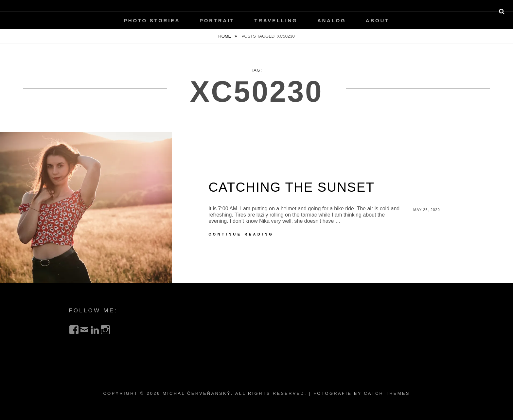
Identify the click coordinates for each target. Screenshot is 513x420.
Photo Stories (152, 20)
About (378, 20)
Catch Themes (387, 393)
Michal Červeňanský (197, 393)
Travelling (276, 20)
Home (225, 36)
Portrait (217, 20)
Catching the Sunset (292, 187)
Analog (332, 20)
